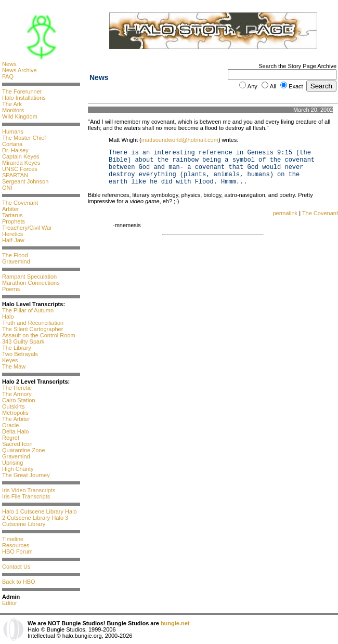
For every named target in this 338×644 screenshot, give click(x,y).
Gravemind (16, 261)
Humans (13, 132)
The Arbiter (16, 419)
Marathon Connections (31, 283)
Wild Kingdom (20, 116)
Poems (11, 289)
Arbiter (10, 209)
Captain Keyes (21, 156)
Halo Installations (24, 98)
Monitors (13, 110)
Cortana (12, 144)
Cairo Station (19, 400)
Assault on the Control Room (39, 335)
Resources (16, 545)
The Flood (15, 255)
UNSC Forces (20, 169)
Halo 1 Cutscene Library (33, 511)
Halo (8, 317)
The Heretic (17, 388)
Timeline (13, 539)
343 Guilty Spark (23, 341)
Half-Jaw (13, 240)
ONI (7, 188)
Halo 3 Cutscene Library (35, 521)
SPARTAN (15, 175)
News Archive (19, 70)
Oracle (10, 425)
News (9, 64)
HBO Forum (17, 551)
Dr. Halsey (15, 150)
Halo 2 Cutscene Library (40, 515)
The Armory (17, 394)
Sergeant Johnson (25, 181)
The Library (17, 348)
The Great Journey (26, 475)
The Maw (14, 366)
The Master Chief (24, 138)
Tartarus (12, 215)
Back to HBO (19, 582)
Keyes (10, 360)
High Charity (18, 469)
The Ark (12, 104)
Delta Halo (15, 431)
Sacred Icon (17, 444)
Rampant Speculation (29, 277)
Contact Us (16, 567)
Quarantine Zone (24, 450)
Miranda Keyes (21, 163)
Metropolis (15, 413)
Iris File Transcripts (26, 496)
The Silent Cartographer (32, 329)
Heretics (12, 234)
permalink (285, 213)
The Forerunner (22, 91)
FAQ (8, 76)
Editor (10, 603)
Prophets (14, 221)
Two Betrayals (20, 354)
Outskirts (13, 406)
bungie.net (175, 623)
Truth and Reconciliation (33, 323)
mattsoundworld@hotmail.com (180, 140)
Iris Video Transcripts (29, 490)
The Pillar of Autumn (28, 310)
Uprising (12, 463)
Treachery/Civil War (27, 228)
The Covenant (20, 203)
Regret (11, 438)
